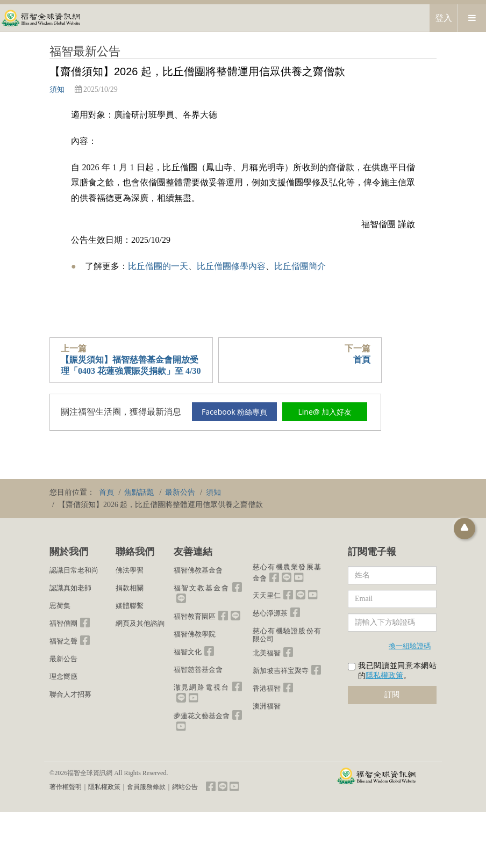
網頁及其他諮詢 (140, 623)
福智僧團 (63, 623)
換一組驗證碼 (410, 646)
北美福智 (267, 653)
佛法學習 (130, 570)
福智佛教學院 (195, 634)
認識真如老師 (70, 588)
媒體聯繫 (130, 606)
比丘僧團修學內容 (231, 266)
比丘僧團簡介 (300, 266)
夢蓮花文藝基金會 (202, 716)
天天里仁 (267, 595)
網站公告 (185, 787)
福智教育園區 (195, 616)
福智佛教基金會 (198, 570)
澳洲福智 (267, 706)
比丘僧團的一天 (158, 266)
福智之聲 (63, 641)
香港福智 (267, 688)
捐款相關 (130, 588)
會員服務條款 (146, 787)
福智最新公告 (85, 51)
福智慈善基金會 (198, 670)
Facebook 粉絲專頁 (234, 412)
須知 (57, 89)
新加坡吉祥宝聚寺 (281, 671)
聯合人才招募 (70, 694)
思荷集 (60, 606)
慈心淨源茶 (270, 613)
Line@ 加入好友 (325, 412)
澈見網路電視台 (202, 687)
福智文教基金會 (202, 588)
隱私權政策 (384, 675)
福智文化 (188, 652)
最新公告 (63, 659)
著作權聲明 (66, 787)
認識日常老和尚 (74, 570)
